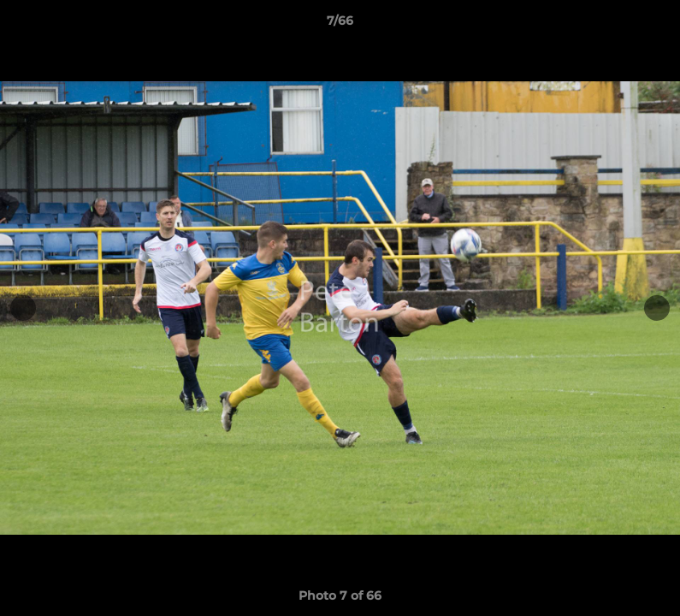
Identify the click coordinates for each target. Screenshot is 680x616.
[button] (649, 25)
